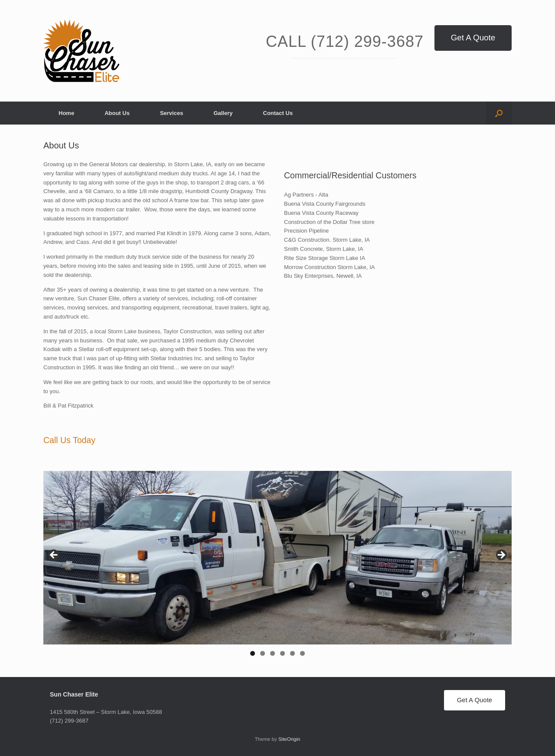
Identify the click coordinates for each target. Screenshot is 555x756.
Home (66, 113)
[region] (277, 566)
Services (172, 113)
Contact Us (278, 113)
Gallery (223, 113)
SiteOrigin (289, 739)
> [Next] (501, 555)
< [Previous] (54, 555)
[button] (499, 113)
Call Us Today (69, 440)
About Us (117, 113)
